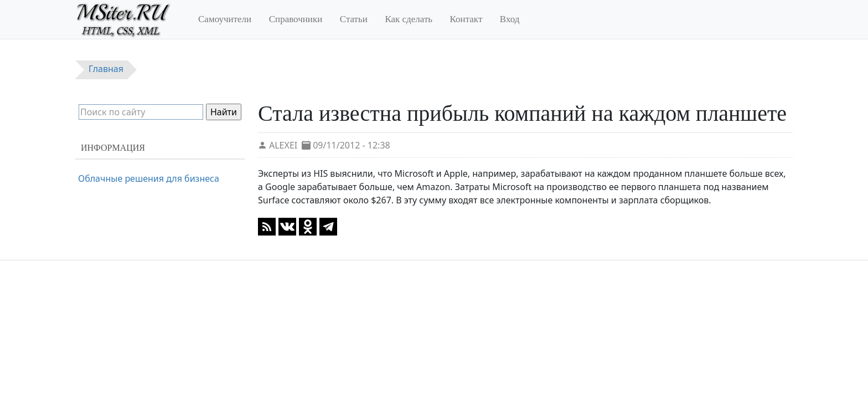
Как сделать (409, 19)
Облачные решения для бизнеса (149, 178)
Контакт (466, 19)
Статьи (354, 19)
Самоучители (225, 19)
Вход (510, 19)
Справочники (296, 19)
